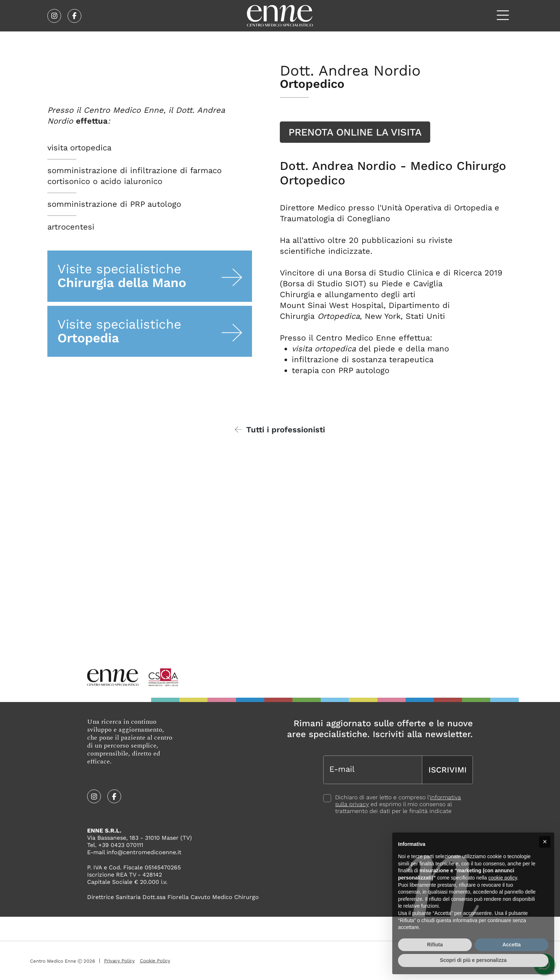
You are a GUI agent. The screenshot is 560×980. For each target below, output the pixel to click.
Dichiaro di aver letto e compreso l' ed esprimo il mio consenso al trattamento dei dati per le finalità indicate (398, 803)
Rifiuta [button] (435, 945)
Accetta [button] (512, 945)
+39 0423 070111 (121, 845)
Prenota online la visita (355, 132)
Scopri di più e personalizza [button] (473, 960)
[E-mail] (373, 769)
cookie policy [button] (503, 878)
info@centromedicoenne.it (144, 853)
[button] (545, 842)
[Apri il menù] (503, 16)
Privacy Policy (119, 961)
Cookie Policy (155, 961)
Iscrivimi (448, 769)
